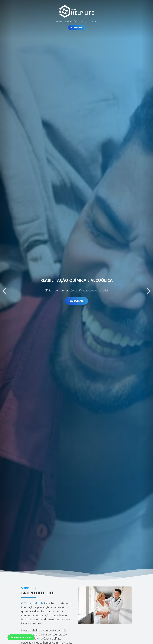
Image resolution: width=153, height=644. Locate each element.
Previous (6, 290)
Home (59, 22)
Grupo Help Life (33, 603)
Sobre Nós (71, 22)
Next (147, 290)
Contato (76, 27)
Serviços (84, 22)
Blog (95, 22)
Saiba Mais (76, 301)
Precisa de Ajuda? (21, 637)
